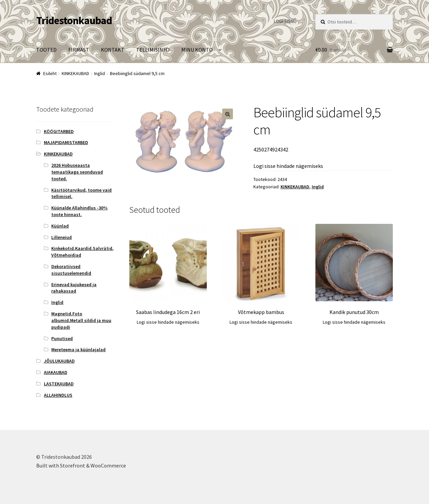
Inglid (100, 73)
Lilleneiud (62, 237)
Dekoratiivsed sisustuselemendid (71, 270)
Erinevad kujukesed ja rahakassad (74, 288)
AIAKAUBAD (56, 372)
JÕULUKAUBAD (59, 361)
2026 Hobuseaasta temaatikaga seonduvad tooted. (77, 172)
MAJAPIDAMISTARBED (66, 142)
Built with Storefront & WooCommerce (81, 465)
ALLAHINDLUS (58, 395)
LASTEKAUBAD (59, 384)
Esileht (50, 73)
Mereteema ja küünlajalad (78, 350)
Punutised (62, 338)
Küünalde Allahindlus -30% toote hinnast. (79, 211)
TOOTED (46, 50)
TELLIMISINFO (153, 50)
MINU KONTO (197, 50)
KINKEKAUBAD (75, 73)
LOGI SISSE (285, 21)
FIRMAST (79, 50)
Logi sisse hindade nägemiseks (288, 166)
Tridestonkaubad (74, 20)
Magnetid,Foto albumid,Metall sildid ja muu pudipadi (81, 320)
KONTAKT (113, 50)
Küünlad (60, 226)
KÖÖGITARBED (59, 131)
